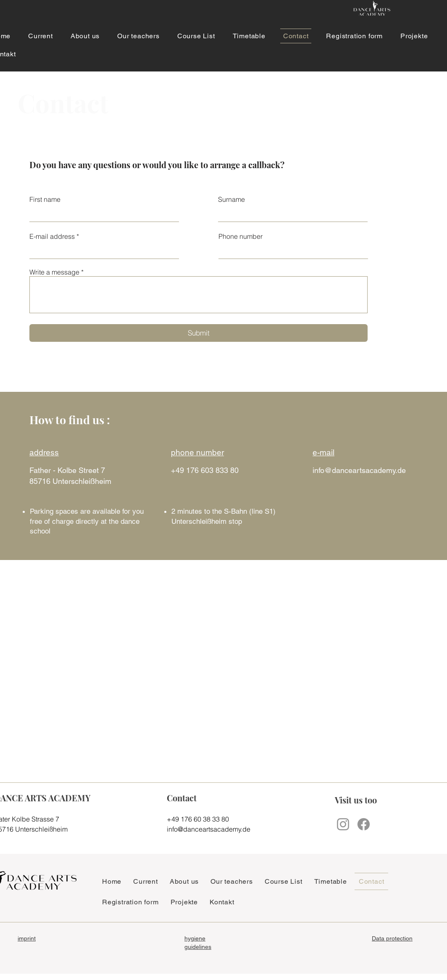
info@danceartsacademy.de (359, 470)
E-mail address (52, 236)
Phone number (241, 236)
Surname (231, 199)
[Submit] (199, 333)
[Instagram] (343, 824)
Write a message (54, 272)
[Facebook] (364, 824)
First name (45, 199)
